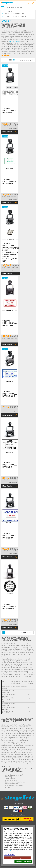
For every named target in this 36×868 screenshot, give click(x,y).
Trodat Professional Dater (16, 16)
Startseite (8, 12)
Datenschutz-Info (16, 851)
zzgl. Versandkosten (13, 128)
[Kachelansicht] (14, 60)
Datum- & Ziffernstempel (15, 14)
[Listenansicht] (10, 60)
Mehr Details (7, 132)
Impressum (29, 851)
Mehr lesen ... (6, 55)
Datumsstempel (14, 41)
